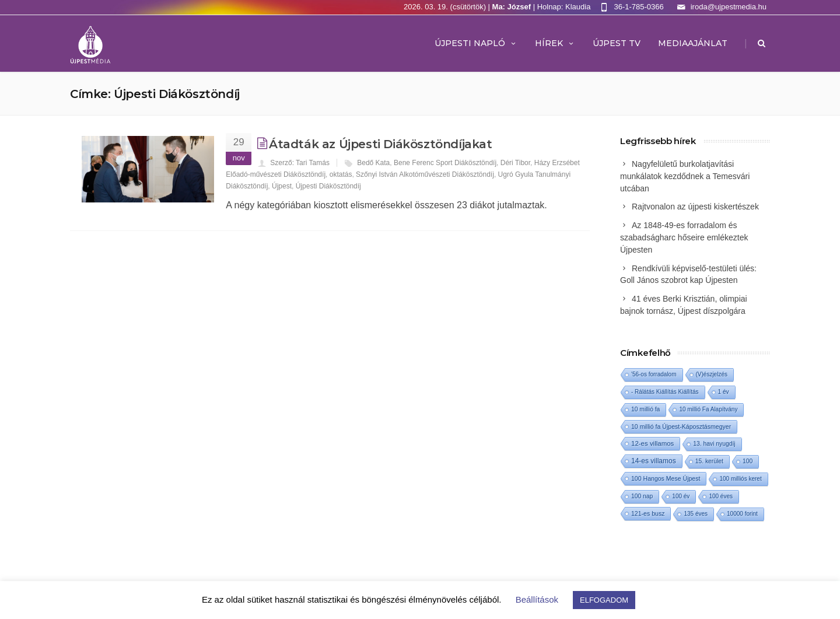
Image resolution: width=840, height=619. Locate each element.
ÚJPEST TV (617, 43)
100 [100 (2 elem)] (748, 461)
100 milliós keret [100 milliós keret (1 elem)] (740, 479)
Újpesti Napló (476, 43)
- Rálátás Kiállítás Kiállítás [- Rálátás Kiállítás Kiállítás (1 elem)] (665, 392)
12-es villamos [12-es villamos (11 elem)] (652, 443)
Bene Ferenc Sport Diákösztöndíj (445, 163)
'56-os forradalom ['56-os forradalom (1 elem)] (654, 374)
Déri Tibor (515, 163)
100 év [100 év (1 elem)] (681, 496)
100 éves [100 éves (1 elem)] (721, 496)
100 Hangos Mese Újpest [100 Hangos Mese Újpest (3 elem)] (666, 478)
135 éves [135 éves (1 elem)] (696, 514)
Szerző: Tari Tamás (300, 163)
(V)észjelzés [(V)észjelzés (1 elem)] (712, 374)
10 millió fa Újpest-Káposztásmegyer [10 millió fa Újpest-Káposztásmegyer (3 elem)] (681, 426)
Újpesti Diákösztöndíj (328, 186)
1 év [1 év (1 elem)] (724, 392)
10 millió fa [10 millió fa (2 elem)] (645, 409)
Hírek (555, 43)
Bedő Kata (373, 163)
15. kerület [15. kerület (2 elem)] (709, 461)
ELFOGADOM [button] (604, 600)
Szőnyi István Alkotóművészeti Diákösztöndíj (425, 174)
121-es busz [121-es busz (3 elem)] (648, 513)
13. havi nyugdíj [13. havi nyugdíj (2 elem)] (714, 444)
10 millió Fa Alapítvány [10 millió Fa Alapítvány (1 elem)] (708, 409)
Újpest (282, 186)
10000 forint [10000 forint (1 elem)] (742, 514)
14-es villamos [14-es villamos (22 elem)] (654, 461)
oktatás (341, 174)
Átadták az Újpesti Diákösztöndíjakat (381, 144)
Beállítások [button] (537, 599)
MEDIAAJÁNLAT (693, 43)
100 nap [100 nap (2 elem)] (642, 496)
